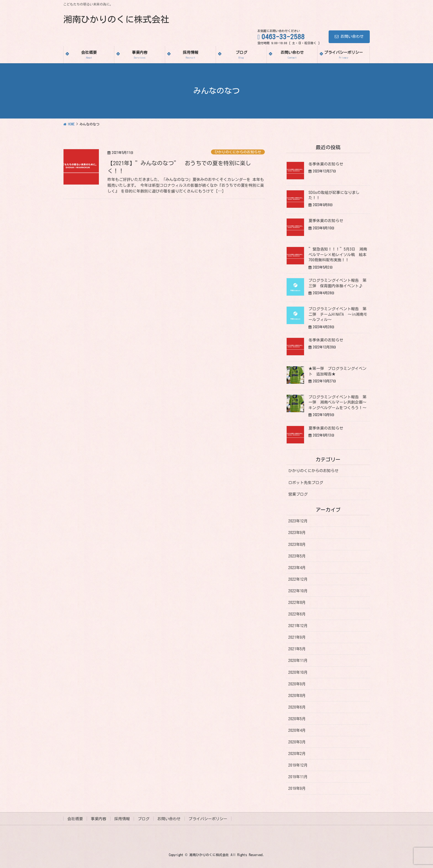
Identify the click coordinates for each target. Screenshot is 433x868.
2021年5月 (297, 649)
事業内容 (99, 819)
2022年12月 (298, 579)
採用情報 (122, 819)
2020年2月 (297, 754)
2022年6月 (297, 614)
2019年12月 (298, 765)
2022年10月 (298, 591)
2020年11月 (298, 661)
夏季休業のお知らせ (326, 221)
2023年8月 (297, 545)
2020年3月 (297, 742)
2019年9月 (297, 788)
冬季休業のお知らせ (326, 164)
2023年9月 (297, 533)
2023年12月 (298, 521)
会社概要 (75, 819)
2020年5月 (297, 719)
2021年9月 (297, 637)
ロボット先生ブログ (306, 483)
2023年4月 (297, 568)
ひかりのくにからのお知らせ (238, 152)
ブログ (144, 819)
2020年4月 (297, 730)
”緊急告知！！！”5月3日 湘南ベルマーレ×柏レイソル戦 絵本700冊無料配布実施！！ (338, 255)
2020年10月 (298, 672)
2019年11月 (298, 777)
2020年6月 (297, 707)
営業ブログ (298, 494)
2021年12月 (298, 626)
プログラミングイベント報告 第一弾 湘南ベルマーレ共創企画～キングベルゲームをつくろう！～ (339, 402)
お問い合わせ (349, 36)
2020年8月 (297, 696)
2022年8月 (297, 603)
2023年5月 (297, 556)
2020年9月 (297, 684)
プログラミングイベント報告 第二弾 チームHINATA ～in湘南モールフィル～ (338, 314)
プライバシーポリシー (208, 819)
